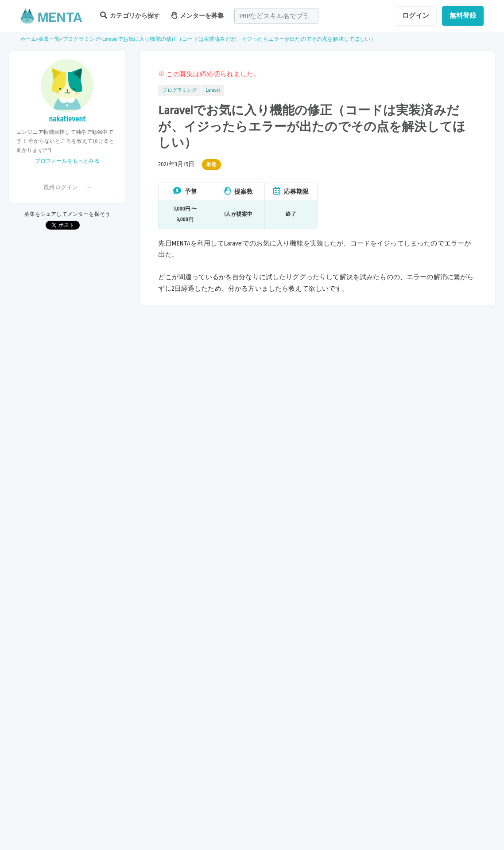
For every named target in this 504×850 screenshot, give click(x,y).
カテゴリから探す (130, 15)
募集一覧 (49, 39)
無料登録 (463, 16)
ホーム (28, 39)
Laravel (213, 90)
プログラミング (81, 39)
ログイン (416, 16)
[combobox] (276, 16)
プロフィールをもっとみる (67, 161)
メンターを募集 (198, 15)
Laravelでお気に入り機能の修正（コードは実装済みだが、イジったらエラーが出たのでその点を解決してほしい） (239, 39)
